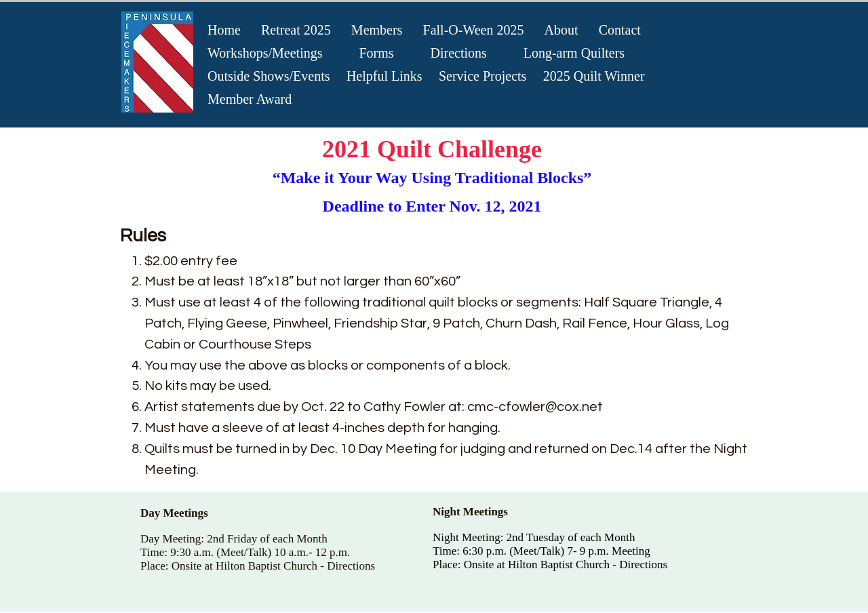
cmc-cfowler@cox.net (535, 407)
